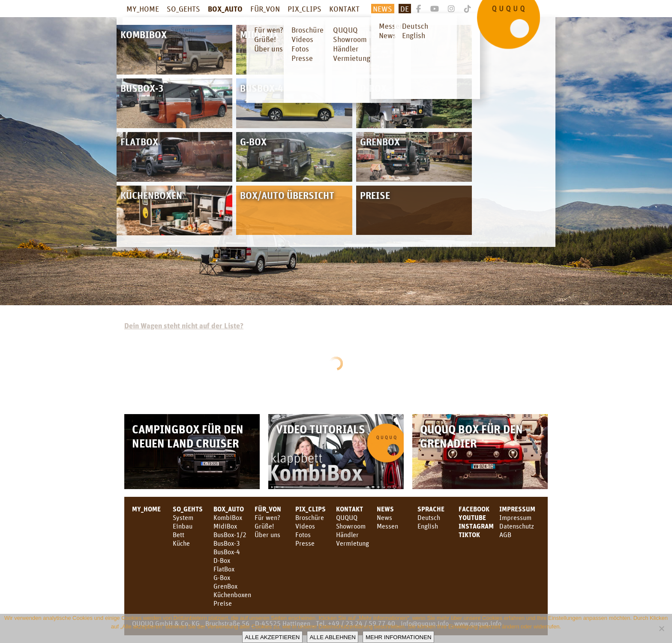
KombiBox (228, 517)
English (428, 526)
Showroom (351, 526)
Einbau (183, 526)
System (183, 517)
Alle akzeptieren (272, 637)
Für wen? (267, 517)
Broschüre (310, 517)
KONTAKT (344, 9)
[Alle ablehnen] (661, 628)
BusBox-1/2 (230, 535)
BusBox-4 (227, 552)
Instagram (476, 526)
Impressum (517, 509)
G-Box (222, 577)
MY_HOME (143, 9)
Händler (347, 535)
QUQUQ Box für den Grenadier (471, 436)
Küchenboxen (232, 595)
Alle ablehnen (332, 637)
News (382, 9)
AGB (505, 535)
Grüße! (264, 526)
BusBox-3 (227, 543)
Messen (387, 526)
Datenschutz (517, 526)
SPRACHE (431, 509)
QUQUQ (347, 517)
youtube (472, 517)
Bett (178, 535)
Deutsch (429, 517)
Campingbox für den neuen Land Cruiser (188, 436)
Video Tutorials (321, 429)
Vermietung (352, 543)
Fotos (303, 535)
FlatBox (224, 569)
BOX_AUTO (225, 9)
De (405, 9)
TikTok (469, 535)
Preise (223, 603)
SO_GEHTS (183, 9)
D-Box (222, 560)
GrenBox (225, 586)
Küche (181, 543)
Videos (305, 526)
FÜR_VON (265, 9)
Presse (305, 543)
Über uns (267, 535)
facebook (474, 509)
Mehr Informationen (399, 637)
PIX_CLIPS (304, 9)
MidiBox (225, 526)
